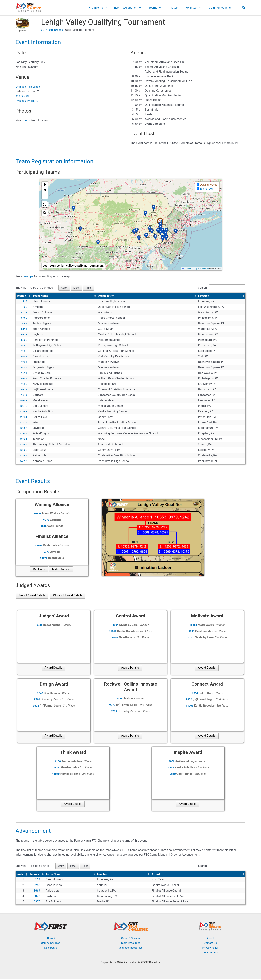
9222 (24, 351)
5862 (24, 324)
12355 (23, 434)
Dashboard (51, 948)
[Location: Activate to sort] (221, 296)
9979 (24, 395)
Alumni (51, 939)
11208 (23, 412)
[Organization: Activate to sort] (147, 296)
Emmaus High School (29, 87)
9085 (24, 346)
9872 (24, 390)
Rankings (39, 570)
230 (25, 307)
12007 (23, 428)
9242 (24, 357)
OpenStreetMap (201, 269)
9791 (24, 373)
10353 (23, 401)
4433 (24, 313)
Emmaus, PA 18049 (28, 101)
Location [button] (204, 296)
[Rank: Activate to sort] (22, 875)
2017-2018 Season (53, 30)
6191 (24, 329)
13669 (23, 456)
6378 (24, 335)
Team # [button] (21, 296)
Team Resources (130, 944)
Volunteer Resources (130, 948)
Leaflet (185, 269)
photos (27, 120)
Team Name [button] (40, 296)
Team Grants (210, 953)
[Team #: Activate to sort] (24, 296)
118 (25, 302)
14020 (23, 461)
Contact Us (210, 944)
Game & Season (130, 939)
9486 (24, 368)
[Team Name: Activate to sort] (64, 296)
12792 (23, 445)
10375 (23, 406)
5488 (24, 318)
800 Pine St (23, 96)
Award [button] (156, 875)
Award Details (53, 668)
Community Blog (51, 944)
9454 (24, 362)
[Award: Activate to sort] (198, 875)
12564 (23, 439)
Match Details (61, 570)
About (210, 939)
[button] (115, 8)
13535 (23, 450)
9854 (24, 379)
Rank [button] (20, 875)
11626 (23, 423)
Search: (199, 288)
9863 (24, 384)
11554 (23, 417)
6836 (24, 340)
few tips (29, 276)
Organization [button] (106, 296)
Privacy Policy (210, 948)
